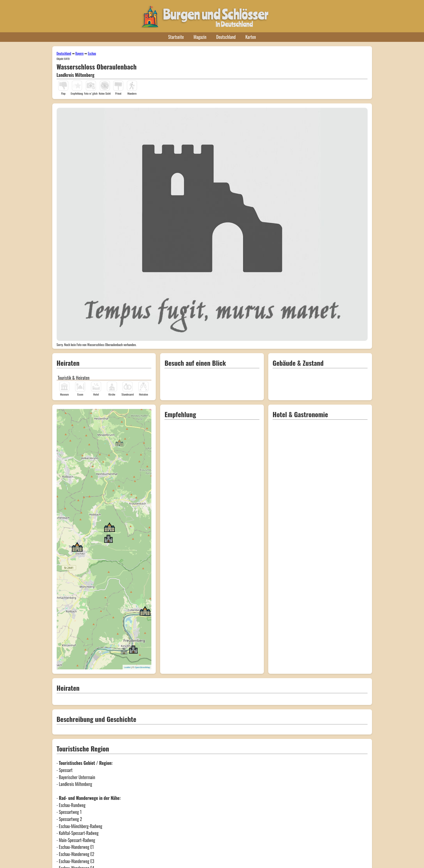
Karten (251, 37)
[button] (119, 442)
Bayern (79, 53)
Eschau (92, 53)
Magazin (200, 37)
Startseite (176, 37)
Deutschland (226, 37)
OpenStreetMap (142, 667)
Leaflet (127, 667)
